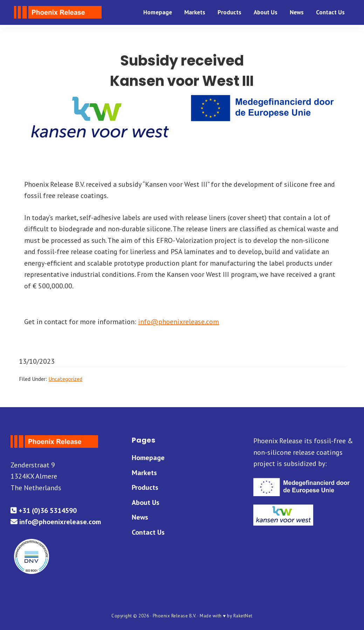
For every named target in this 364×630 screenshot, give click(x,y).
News (140, 517)
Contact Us (148, 532)
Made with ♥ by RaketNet (226, 616)
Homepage (148, 458)
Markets (144, 473)
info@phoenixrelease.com (178, 322)
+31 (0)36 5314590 (44, 511)
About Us (146, 502)
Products (145, 487)
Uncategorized (65, 379)
